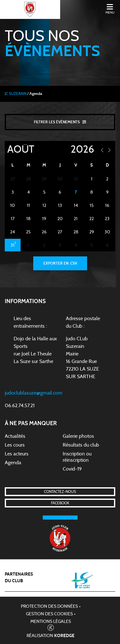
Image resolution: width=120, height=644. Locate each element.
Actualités (15, 436)
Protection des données (49, 606)
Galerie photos (78, 436)
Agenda (13, 463)
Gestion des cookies (49, 614)
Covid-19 (72, 469)
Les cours (15, 445)
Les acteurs (17, 454)
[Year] (76, 149)
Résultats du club (81, 445)
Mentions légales (51, 622)
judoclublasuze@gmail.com (34, 393)
